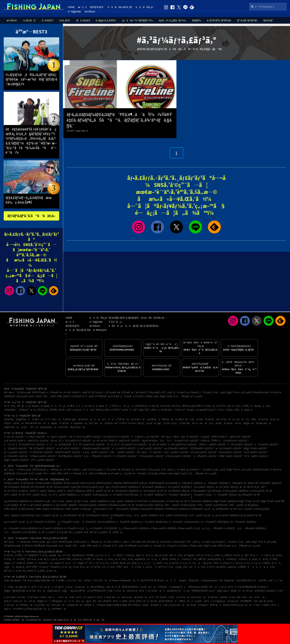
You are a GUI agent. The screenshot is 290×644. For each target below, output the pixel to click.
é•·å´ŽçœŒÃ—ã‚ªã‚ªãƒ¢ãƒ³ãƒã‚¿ (106, 528)
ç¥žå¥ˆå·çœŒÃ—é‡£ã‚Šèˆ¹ (213, 445)
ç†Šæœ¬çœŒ (152, 396)
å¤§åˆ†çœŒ (166, 396)
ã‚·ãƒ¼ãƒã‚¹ (30, 20)
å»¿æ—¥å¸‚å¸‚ (79, 567)
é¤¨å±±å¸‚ (176, 406)
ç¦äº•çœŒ (179, 392)
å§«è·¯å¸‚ (140, 555)
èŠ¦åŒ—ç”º (32, 563)
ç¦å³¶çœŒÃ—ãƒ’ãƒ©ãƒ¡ (216, 483)
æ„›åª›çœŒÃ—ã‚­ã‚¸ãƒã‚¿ (17, 522)
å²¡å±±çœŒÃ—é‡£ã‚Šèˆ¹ (231, 452)
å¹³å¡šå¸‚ (229, 410)
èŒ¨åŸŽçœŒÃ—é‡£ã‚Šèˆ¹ (42, 448)
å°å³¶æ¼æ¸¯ (183, 601)
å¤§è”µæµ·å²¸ (54, 591)
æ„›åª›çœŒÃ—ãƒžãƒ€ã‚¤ (228, 515)
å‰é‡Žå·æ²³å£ (202, 601)
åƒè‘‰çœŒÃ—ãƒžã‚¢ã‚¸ (203, 487)
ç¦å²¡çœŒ (126, 396)
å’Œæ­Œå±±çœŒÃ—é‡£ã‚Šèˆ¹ (96, 448)
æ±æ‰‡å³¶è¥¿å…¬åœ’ (99, 587)
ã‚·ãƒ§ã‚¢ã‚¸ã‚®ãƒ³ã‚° (106, 20)
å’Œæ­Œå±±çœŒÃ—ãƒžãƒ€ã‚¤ (93, 505)
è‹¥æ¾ (112, 591)
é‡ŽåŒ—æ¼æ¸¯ (209, 587)
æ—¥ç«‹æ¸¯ (248, 591)
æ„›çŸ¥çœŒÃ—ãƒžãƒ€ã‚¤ (17, 501)
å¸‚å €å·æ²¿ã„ (171, 423)
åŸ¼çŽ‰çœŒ (95, 392)
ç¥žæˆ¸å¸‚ (219, 555)
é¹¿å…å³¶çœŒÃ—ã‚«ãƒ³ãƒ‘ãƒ (221, 528)
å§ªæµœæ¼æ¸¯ (49, 427)
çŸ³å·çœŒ (167, 392)
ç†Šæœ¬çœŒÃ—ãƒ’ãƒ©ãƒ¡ (163, 528)
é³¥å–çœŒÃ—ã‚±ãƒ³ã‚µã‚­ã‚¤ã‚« (181, 505)
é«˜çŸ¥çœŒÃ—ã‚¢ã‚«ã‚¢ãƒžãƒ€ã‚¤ (99, 522)
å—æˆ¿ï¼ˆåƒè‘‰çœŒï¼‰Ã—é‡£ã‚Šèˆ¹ (25, 445)
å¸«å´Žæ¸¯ (22, 597)
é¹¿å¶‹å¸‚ (71, 406)
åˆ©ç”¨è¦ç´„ (116, 322)
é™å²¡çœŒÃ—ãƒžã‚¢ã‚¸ (226, 495)
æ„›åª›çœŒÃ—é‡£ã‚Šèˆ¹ (256, 452)
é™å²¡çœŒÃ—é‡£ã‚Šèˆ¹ (267, 445)
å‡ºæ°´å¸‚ (32, 571)
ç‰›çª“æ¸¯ (181, 597)
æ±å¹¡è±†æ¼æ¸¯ (197, 597)
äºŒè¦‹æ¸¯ (163, 587)
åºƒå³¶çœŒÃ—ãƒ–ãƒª (226, 509)
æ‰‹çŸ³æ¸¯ (222, 419)
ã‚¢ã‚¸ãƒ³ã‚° (65, 20)
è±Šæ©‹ (88, 605)
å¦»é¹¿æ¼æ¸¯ (59, 605)
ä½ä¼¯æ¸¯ (30, 601)
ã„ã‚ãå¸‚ (148, 563)
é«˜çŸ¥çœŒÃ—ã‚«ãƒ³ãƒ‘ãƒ (43, 522)
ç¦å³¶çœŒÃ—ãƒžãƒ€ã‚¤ (191, 483)
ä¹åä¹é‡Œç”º (114, 555)
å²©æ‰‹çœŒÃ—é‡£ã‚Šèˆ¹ (179, 456)
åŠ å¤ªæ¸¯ (210, 419)
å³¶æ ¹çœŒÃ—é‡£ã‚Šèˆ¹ (231, 456)
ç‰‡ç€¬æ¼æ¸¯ (177, 605)
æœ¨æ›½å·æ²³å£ (137, 591)
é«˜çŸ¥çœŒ (75, 396)
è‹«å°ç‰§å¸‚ (176, 567)
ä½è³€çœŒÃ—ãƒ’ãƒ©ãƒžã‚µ (215, 522)
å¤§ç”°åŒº (144, 410)
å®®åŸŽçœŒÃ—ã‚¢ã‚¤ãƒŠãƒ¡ (163, 483)
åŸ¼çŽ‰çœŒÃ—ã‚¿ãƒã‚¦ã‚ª (96, 487)
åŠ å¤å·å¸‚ (190, 567)
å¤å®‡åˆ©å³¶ (228, 605)
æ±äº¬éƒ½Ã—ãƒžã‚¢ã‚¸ (227, 487)
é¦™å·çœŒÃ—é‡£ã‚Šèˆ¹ (257, 456)
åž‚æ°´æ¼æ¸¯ (113, 597)
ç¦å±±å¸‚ (109, 559)
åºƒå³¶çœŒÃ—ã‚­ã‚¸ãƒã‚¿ (202, 509)
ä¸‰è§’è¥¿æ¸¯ (220, 601)
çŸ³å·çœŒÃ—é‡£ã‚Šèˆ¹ (43, 460)
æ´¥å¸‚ (131, 559)
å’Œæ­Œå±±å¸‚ (142, 406)
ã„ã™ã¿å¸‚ (59, 406)
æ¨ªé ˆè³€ (154, 597)
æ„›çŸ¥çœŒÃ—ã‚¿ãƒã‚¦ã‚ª (43, 501)
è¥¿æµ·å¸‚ (20, 567)
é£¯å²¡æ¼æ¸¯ (139, 419)
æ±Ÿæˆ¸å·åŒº (130, 410)
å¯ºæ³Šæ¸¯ (65, 423)
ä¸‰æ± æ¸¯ (80, 587)
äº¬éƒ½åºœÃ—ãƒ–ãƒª (177, 501)
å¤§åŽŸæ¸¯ (22, 419)
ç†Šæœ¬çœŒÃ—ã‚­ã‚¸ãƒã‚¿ (191, 528)
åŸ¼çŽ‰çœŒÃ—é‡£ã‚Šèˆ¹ (204, 452)
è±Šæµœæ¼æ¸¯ (128, 580)
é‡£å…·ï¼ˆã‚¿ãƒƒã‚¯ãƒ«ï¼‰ (172, 20)
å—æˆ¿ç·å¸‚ (127, 406)
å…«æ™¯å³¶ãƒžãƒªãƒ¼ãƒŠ (195, 591)
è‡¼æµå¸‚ (125, 563)
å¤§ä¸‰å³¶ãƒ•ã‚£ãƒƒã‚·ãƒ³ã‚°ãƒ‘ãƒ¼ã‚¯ (124, 605)
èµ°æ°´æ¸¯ (275, 419)
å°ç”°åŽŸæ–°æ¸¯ (121, 419)
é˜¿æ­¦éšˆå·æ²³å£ (95, 597)
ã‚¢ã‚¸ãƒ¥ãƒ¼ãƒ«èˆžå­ (247, 580)
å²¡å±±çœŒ (22, 396)
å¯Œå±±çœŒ (153, 392)
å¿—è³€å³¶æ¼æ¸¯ (57, 609)
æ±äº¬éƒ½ (66, 392)
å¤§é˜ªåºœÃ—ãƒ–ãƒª (249, 501)
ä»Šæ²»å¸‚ (21, 563)
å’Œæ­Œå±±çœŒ (261, 392)
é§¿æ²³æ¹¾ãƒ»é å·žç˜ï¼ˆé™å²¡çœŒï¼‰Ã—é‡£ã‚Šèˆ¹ (171, 441)
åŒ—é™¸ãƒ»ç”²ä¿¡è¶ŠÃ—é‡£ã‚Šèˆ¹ (86, 437)
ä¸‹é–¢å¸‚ (100, 555)
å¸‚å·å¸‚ (106, 567)
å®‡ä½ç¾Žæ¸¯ (12, 423)
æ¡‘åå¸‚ (129, 567)
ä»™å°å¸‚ (276, 563)
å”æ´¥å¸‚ (264, 559)
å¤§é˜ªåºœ (232, 392)
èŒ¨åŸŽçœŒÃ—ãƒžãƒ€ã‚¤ (268, 483)
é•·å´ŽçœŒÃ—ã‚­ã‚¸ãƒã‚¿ (76, 528)
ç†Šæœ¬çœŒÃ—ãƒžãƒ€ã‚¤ (136, 528)
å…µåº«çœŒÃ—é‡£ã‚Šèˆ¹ (150, 448)
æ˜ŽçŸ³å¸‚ (221, 406)
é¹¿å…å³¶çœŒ (181, 396)
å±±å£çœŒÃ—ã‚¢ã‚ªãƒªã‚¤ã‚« (19, 515)
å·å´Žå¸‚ (271, 567)
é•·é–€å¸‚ (105, 563)
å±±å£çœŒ (35, 396)
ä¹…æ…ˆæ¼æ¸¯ (103, 419)
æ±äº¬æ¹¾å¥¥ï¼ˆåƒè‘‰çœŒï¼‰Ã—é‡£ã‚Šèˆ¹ (174, 445)
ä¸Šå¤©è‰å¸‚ (46, 563)
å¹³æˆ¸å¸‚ (209, 555)
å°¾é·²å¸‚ (211, 567)
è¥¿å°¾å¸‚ (208, 563)
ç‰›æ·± (241, 605)
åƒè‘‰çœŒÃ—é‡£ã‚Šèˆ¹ (241, 445)
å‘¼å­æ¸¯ (121, 591)
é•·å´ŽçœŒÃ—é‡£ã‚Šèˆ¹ (126, 456)
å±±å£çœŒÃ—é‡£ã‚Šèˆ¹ (177, 452)
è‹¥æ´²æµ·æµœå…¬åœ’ (16, 580)
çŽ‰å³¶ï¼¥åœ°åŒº (97, 591)
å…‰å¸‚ (247, 563)
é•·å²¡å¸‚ (221, 410)
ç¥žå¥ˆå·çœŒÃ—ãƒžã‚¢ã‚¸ (43, 491)
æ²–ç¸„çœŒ (196, 396)
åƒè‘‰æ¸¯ (10, 605)
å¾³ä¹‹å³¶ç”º (32, 567)
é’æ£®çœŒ (24, 542)
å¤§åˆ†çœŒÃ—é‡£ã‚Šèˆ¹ (17, 460)
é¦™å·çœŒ (88, 396)
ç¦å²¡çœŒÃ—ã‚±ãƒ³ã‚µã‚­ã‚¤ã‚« (185, 522)
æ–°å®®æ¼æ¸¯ (25, 605)
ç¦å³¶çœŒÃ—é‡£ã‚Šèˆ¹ (206, 456)
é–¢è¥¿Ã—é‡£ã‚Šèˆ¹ (36, 437)
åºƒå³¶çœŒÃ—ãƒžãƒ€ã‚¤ (177, 509)
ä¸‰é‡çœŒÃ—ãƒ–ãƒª (69, 501)
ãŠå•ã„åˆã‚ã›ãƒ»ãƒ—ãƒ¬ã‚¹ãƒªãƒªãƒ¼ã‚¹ (134, 326)
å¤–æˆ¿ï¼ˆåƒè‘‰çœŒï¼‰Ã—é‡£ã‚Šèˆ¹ (72, 441)
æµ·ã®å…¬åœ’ (94, 601)
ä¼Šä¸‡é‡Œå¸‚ (214, 559)
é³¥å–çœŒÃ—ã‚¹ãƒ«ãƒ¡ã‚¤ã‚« (244, 505)
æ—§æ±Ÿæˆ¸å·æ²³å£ (27, 587)
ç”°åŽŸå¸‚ (114, 563)
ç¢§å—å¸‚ (9, 567)
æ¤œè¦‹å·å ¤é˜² (275, 591)
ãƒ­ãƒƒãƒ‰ (197, 20)
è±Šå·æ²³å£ (77, 597)
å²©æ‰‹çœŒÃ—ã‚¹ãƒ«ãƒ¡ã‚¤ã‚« (20, 483)
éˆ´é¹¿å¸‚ (184, 563)
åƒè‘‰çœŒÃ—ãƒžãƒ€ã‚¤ (152, 487)
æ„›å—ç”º (71, 563)
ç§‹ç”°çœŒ (52, 542)
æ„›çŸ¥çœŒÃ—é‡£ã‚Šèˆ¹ (177, 448)
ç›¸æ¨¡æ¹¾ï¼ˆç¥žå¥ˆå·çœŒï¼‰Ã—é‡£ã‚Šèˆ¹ (27, 441)
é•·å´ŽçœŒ (138, 396)
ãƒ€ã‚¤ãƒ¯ (268, 20)
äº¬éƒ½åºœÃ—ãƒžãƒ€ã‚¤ (200, 501)
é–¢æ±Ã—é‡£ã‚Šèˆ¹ (15, 437)
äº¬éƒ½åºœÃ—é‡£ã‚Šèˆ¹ (42, 452)
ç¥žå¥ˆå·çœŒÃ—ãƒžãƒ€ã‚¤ (71, 491)
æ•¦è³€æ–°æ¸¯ (141, 597)
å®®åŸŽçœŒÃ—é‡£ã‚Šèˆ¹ (68, 452)
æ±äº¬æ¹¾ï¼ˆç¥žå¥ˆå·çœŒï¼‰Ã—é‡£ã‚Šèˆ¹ (117, 441)
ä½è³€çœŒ (139, 474)
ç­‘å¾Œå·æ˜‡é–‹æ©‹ (230, 597)
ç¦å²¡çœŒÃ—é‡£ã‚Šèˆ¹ (16, 448)
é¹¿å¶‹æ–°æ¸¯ (182, 419)
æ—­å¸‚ (33, 410)
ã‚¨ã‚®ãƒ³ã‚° (48, 20)
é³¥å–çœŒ (49, 396)
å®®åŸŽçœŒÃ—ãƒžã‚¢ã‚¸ (135, 483)
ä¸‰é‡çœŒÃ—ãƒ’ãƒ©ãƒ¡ (121, 501)
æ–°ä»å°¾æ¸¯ (253, 605)
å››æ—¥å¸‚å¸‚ (44, 559)
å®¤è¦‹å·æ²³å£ (112, 601)
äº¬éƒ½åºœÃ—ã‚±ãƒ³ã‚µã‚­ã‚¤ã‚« (150, 501)
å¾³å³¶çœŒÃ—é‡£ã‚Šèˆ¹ (71, 456)
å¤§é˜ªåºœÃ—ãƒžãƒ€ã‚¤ (225, 501)
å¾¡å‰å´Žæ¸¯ (168, 597)
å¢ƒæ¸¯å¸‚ (249, 410)
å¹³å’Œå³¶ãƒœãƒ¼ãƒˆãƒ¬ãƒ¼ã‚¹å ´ (253, 587)
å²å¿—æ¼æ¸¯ (237, 419)
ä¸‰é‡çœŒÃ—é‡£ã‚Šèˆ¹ (96, 452)
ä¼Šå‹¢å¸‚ (243, 559)
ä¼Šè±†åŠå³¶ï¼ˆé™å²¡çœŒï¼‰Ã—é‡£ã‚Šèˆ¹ (225, 441)
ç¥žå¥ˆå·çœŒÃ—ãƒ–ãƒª (98, 491)
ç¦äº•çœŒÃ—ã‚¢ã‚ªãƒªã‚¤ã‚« (124, 495)
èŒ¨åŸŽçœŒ (124, 392)
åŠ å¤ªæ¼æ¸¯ (162, 580)
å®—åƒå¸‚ (22, 406)
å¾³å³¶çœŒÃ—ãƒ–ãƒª (74, 515)
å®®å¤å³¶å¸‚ (169, 559)
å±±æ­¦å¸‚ (191, 410)
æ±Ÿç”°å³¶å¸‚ (65, 559)
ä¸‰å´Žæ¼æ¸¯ (43, 605)
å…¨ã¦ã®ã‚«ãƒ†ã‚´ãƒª (120, 7)
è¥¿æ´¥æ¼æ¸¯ (78, 427)
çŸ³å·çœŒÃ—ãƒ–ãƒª (15, 495)
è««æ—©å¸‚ (21, 571)
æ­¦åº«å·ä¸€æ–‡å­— (14, 601)
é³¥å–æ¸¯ (247, 597)
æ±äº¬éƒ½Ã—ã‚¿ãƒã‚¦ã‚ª (253, 487)
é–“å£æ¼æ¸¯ (54, 419)
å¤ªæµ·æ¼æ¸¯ (264, 423)
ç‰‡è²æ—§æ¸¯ (154, 423)
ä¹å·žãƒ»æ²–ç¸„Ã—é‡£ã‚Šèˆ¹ (146, 437)
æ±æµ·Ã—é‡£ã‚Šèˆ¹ (58, 437)
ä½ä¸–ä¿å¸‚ (154, 559)
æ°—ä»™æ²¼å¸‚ (94, 567)
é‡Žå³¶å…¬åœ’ (266, 580)
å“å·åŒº (89, 410)
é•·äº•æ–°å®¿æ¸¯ (136, 423)
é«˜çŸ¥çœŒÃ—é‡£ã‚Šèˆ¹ (17, 456)
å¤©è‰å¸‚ (162, 563)
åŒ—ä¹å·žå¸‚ (234, 406)
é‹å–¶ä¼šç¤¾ (98, 330)
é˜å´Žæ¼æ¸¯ (36, 419)
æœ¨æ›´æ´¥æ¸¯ (267, 601)
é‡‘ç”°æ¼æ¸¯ (97, 423)
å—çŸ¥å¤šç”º (230, 559)
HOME (71, 7)
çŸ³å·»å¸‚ (200, 555)
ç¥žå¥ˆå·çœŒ (80, 392)
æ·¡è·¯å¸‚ (150, 555)
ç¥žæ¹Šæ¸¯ (10, 419)
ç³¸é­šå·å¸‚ (140, 567)
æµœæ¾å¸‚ (55, 555)
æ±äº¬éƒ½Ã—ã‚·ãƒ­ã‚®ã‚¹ (16, 491)
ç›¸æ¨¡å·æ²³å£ (227, 587)
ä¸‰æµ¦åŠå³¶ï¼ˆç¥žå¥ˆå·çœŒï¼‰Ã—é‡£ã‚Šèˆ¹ (226, 437)
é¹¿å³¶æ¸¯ (61, 580)
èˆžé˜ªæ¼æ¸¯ (100, 580)
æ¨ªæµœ (113, 580)
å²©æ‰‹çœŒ (24, 392)
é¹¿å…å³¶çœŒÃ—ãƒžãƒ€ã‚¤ (252, 528)
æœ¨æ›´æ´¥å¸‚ (161, 555)
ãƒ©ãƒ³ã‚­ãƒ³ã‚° (97, 7)
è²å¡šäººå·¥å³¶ (145, 580)
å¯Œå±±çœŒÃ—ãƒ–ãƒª (261, 491)
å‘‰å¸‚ (253, 555)
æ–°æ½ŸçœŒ (139, 392)
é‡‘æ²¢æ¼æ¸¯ (86, 419)
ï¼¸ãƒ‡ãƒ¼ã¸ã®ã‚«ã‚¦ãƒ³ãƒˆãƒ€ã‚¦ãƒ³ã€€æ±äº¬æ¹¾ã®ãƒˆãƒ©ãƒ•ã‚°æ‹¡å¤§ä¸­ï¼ (31, 79)
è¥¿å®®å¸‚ (222, 567)
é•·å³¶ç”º (88, 559)
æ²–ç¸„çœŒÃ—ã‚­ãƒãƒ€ (81, 532)
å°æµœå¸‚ (256, 406)
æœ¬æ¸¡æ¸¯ (128, 597)
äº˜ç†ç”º (94, 563)
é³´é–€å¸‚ (66, 555)
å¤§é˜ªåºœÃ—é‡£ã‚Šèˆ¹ (256, 448)
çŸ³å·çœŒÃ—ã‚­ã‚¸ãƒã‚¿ (39, 495)
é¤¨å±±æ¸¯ (192, 605)
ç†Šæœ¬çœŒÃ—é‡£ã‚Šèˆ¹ (44, 456)
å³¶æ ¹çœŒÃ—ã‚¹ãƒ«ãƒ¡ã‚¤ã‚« (50, 509)
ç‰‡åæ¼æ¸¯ (30, 427)
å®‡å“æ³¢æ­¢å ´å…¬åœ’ (155, 605)
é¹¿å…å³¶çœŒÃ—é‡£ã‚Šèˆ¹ (99, 456)
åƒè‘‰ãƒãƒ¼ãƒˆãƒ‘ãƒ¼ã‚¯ (161, 601)
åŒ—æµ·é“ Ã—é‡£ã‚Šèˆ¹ (150, 452)
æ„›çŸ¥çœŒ (192, 392)
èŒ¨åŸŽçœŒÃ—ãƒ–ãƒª (42, 487)
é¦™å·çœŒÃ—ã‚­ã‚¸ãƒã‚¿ (202, 515)
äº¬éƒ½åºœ (275, 392)
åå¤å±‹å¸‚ (264, 555)
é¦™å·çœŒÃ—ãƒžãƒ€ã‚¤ (147, 515)
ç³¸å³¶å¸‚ (246, 406)
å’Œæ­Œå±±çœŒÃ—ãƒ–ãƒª (122, 505)
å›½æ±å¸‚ (52, 571)
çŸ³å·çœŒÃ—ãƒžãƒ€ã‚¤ (65, 495)
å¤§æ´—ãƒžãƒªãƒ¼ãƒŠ (15, 591)
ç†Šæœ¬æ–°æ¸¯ (75, 605)
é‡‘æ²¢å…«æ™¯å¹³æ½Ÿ (116, 423)
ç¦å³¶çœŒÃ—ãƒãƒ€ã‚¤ (241, 483)
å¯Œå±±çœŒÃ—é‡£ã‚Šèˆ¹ (152, 456)
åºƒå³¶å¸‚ (54, 410)
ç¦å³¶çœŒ (53, 392)
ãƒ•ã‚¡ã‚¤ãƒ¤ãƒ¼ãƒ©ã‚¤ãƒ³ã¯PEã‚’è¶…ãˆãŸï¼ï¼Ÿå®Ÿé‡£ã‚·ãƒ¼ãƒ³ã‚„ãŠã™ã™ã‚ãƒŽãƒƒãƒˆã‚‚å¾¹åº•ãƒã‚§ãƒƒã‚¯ (119, 120)
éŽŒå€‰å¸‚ (43, 410)
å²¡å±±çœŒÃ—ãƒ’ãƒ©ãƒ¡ (127, 509)
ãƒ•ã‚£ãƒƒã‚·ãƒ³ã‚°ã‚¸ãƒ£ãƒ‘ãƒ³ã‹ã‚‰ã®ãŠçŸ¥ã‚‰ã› (138, 318)
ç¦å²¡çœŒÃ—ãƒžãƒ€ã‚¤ (128, 522)
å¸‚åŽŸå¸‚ (41, 571)
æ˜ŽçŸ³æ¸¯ (264, 419)
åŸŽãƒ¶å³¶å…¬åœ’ (249, 601)
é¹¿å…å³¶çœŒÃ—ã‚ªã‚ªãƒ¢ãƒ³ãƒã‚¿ (23, 532)
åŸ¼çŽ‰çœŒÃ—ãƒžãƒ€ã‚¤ (125, 487)
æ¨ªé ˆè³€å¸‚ (10, 406)
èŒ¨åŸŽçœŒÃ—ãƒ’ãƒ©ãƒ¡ (17, 487)
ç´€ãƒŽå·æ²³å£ (271, 605)
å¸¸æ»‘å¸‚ (54, 559)
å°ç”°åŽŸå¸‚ (112, 406)
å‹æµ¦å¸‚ (100, 406)
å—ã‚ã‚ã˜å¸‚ (257, 567)
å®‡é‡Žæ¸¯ (194, 580)
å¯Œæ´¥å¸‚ (154, 406)
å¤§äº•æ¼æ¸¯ (12, 427)
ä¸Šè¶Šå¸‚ (242, 567)
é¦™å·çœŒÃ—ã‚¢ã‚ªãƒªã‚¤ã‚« (174, 515)
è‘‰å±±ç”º (45, 567)
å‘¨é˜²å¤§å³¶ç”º (31, 555)
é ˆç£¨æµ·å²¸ (58, 587)
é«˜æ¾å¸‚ (67, 567)
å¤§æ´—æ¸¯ (249, 423)
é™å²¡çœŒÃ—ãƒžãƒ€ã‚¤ (178, 495)
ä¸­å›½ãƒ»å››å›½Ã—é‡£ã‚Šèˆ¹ (117, 437)
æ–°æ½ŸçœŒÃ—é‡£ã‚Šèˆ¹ (229, 448)
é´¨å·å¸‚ (80, 406)
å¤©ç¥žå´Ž (260, 591)
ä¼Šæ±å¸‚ (210, 406)
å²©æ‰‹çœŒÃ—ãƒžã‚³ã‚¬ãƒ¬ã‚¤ (80, 483)
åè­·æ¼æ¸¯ (61, 597)
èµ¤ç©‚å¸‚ (232, 567)
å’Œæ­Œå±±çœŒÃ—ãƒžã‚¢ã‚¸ (150, 505)
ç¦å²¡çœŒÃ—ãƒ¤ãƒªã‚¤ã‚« (155, 522)
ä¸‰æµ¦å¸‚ (46, 406)
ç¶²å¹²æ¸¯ (214, 605)
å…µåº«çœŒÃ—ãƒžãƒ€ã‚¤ (40, 505)
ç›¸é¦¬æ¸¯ (70, 587)
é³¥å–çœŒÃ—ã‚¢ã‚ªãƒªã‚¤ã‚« (213, 505)
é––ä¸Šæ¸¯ (9, 587)
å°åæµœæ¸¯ (179, 580)
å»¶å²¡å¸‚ (229, 555)
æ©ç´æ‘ (195, 563)
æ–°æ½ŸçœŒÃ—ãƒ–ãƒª (152, 491)
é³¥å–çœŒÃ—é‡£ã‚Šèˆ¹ (123, 452)
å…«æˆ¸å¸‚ (256, 563)
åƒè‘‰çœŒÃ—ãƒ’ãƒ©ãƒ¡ (178, 487)
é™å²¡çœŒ (205, 392)
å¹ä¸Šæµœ (99, 605)
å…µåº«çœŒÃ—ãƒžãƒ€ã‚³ (65, 505)
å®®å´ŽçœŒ (224, 546)
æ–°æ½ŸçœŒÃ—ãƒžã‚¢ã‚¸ (177, 491)
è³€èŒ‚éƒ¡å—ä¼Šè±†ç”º (174, 410)
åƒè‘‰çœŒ (110, 392)
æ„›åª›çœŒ (114, 396)
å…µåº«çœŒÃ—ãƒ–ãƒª (15, 505)
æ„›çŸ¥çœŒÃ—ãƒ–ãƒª (249, 495)
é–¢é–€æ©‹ (10, 597)
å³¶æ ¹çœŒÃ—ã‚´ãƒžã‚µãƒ (79, 509)
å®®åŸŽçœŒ (39, 392)
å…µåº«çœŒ (245, 392)
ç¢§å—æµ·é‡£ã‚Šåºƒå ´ (74, 591)
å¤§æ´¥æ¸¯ (230, 580)
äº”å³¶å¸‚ (274, 559)
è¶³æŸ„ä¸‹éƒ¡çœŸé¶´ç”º (193, 406)
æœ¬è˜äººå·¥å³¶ (13, 609)
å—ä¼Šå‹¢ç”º (185, 559)
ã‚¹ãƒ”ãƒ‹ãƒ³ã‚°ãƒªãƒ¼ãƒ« (219, 20)
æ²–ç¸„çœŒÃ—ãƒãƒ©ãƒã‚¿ (109, 532)
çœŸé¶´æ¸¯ (152, 419)
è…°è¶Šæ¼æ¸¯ (167, 419)
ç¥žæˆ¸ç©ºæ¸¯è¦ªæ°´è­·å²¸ (134, 601)
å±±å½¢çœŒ (80, 542)
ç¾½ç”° (212, 591)
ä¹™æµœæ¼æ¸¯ (80, 423)
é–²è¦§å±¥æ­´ (75, 12)
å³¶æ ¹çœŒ (63, 396)
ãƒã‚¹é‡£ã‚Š (83, 20)
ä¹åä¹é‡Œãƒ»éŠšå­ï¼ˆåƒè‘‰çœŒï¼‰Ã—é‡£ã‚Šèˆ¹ (76, 445)
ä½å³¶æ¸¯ (252, 419)
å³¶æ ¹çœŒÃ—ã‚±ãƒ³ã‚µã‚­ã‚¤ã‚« (20, 509)
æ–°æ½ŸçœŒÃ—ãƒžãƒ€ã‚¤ (125, 491)
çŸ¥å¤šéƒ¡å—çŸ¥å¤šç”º (17, 410)
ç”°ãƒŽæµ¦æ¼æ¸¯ (58, 601)
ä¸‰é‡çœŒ (219, 392)
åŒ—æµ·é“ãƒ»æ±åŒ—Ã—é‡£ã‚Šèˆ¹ (181, 437)
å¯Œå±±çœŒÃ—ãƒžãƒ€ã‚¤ (236, 491)
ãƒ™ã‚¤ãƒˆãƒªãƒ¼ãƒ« (247, 20)
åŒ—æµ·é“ (10, 392)
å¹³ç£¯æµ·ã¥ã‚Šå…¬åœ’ (40, 597)
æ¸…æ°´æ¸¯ (45, 587)
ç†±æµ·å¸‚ (77, 410)
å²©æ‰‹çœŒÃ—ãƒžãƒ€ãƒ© (49, 483)
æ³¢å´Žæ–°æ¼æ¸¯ (36, 591)
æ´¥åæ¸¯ (260, 597)
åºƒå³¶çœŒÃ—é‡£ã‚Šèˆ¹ (202, 448)
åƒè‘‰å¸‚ (238, 563)
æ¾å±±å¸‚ (99, 559)
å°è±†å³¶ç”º (20, 559)
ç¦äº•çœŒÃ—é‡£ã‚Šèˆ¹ (125, 448)
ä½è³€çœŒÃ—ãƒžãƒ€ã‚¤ (243, 522)
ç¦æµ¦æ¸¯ (53, 423)
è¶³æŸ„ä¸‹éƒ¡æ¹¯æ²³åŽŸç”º (108, 410)
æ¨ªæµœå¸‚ (34, 406)
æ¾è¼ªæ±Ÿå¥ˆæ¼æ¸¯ (34, 423)
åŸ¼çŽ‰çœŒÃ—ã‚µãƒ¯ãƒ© (67, 487)
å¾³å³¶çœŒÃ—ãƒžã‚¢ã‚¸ (98, 515)
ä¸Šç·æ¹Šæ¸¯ (197, 419)
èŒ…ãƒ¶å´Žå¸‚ (200, 559)
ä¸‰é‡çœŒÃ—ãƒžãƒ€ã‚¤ (95, 501)
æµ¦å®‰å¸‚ (140, 559)
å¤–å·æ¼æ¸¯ (200, 423)
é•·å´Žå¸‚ (44, 555)
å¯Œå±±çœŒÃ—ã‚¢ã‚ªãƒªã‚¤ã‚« (206, 491)
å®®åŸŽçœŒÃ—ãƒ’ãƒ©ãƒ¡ (109, 483)
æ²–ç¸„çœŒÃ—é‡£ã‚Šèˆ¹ (16, 452)
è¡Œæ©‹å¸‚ (56, 567)
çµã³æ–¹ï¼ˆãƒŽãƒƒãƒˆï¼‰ (138, 20)
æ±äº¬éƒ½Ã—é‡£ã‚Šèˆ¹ (69, 448)
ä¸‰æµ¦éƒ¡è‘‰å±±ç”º (206, 410)
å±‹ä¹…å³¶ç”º (117, 567)
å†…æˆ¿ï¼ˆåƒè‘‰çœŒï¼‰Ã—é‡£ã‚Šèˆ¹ (128, 445)
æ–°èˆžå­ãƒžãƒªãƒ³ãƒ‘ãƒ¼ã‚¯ (125, 587)
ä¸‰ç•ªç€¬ (72, 580)
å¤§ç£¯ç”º (83, 563)
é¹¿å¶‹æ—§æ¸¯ (70, 419)
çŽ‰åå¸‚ (152, 567)
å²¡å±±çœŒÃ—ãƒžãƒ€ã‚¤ (152, 509)
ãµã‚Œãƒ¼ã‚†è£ (173, 591)
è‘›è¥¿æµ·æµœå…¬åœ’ (212, 580)
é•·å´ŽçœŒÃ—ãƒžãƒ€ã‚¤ (51, 528)
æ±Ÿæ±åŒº (65, 410)
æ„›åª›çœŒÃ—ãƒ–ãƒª (251, 515)
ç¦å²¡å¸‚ (267, 406)
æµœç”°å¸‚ (60, 563)
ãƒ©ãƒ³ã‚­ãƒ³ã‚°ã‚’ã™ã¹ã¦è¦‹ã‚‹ (31, 216)
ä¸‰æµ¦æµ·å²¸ (176, 587)
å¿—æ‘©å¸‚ (277, 555)
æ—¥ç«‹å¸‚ (90, 406)
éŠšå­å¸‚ (239, 410)
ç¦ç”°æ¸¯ (279, 580)
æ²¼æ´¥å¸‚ (165, 406)
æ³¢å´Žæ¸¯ (64, 427)
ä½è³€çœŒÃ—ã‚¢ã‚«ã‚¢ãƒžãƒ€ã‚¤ (21, 528)
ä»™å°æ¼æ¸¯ (77, 601)
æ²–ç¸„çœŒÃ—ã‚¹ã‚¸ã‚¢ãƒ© (55, 532)
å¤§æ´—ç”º (10, 563)
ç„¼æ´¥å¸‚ (174, 563)
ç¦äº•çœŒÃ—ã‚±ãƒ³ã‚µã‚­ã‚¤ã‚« (93, 495)
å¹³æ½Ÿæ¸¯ (186, 423)
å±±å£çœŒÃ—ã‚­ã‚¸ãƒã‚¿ (49, 515)
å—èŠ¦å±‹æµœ (192, 587)
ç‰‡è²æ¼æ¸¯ (149, 587)
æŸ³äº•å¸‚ (163, 567)
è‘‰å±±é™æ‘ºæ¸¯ (233, 423)
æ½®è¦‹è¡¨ (91, 12)
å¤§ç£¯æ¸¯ (43, 601)
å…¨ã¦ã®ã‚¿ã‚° (145, 7)
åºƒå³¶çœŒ (10, 396)
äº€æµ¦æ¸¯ (204, 605)
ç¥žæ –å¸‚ (155, 410)
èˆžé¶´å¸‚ (266, 563)
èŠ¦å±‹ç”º (228, 563)
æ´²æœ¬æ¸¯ (233, 601)
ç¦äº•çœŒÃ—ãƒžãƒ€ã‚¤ (152, 495)
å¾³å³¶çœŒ (101, 396)
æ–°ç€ (82, 7)
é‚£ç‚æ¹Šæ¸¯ (216, 423)
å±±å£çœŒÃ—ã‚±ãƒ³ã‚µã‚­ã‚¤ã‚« (254, 509)
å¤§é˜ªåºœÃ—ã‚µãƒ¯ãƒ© (273, 501)
